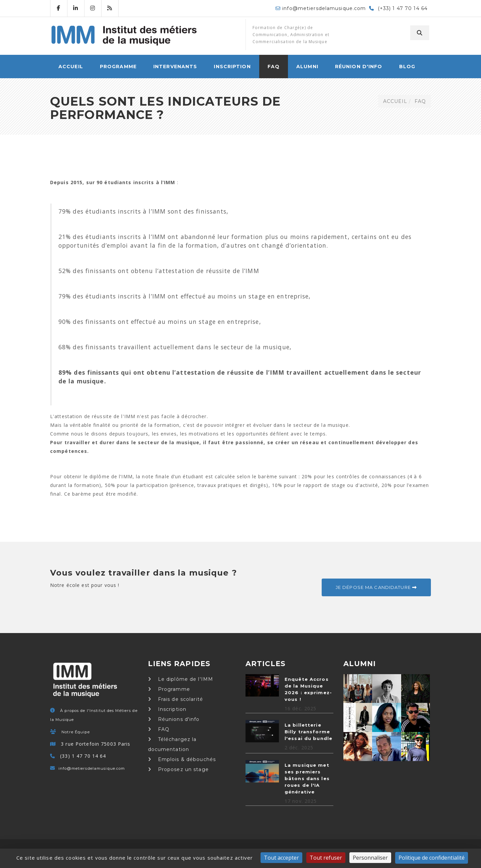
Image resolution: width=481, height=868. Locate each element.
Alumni (307, 67)
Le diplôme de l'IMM (181, 679)
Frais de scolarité (176, 699)
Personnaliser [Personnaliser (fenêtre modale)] (370, 858)
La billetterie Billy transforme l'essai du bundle (308, 732)
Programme (118, 67)
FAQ (274, 67)
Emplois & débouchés (182, 759)
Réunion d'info (359, 67)
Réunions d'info (174, 719)
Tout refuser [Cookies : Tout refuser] (326, 858)
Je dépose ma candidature (376, 587)
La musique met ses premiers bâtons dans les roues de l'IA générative (307, 778)
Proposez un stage (178, 769)
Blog (407, 67)
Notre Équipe (75, 732)
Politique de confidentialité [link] (432, 858)
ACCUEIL (71, 67)
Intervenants (175, 67)
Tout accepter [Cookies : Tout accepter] (281, 858)
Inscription (232, 67)
